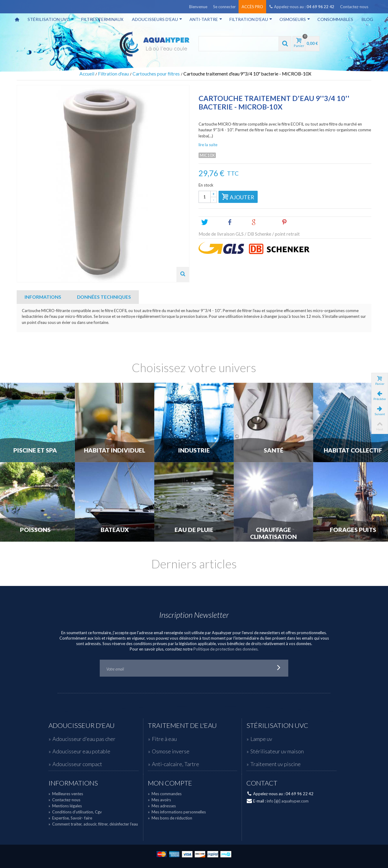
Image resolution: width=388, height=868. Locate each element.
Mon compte (170, 783)
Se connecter (224, 7)
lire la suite (208, 145)
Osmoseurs (295, 19)
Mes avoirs (159, 800)
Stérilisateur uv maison (277, 751)
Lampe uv (261, 739)
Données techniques (104, 297)
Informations (43, 297)
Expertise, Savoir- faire (70, 818)
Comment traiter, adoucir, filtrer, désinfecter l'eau (93, 824)
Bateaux (115, 530)
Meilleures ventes (66, 794)
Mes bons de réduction (170, 818)
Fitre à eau (164, 739)
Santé (274, 450)
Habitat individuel (115, 450)
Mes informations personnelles (177, 812)
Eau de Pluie (194, 530)
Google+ (264, 222)
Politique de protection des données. (226, 649)
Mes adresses (162, 806)
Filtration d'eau (251, 19)
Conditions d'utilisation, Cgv (75, 812)
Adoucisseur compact (77, 764)
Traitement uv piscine (276, 764)
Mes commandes (165, 794)
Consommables (335, 19)
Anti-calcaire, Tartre (176, 764)
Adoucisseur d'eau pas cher (84, 739)
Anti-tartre (206, 19)
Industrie (194, 450)
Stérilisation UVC (51, 19)
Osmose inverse (171, 751)
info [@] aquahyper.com (288, 801)
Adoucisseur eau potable (81, 751)
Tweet (211, 222)
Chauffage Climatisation (273, 533)
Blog (367, 19)
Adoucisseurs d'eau (157, 19)
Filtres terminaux (102, 19)
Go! (279, 668)
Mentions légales (65, 806)
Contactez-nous (354, 7)
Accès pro (252, 7)
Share (236, 222)
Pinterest (295, 222)
